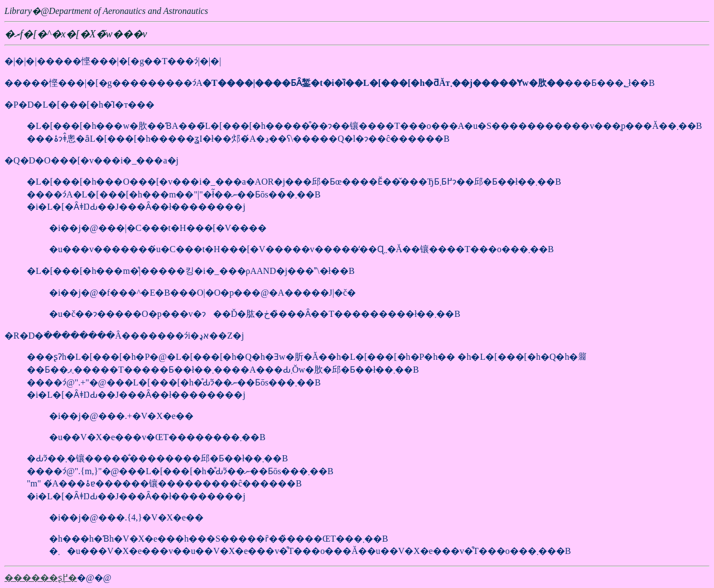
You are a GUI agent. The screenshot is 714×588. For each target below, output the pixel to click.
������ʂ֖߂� (41, 578)
